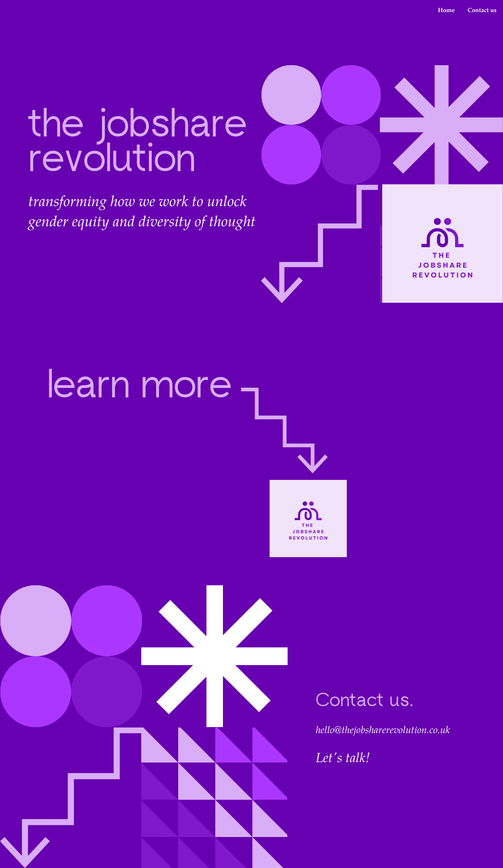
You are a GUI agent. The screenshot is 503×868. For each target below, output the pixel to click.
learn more (139, 387)
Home (446, 10)
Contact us (482, 10)
